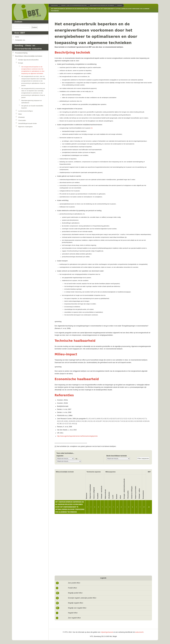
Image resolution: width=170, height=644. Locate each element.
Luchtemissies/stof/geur (26, 111)
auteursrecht (139, 632)
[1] (92, 128)
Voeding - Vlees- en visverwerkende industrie (74, 5)
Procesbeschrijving (21, 53)
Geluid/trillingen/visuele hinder (28, 123)
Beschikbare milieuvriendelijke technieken (29, 56)
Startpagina (54, 5)
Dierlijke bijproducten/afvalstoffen (28, 60)
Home (17, 37)
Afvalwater (22, 117)
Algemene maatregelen (25, 127)
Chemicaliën (22, 120)
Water (20, 114)
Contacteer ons (20, 40)
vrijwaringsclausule (107, 632)
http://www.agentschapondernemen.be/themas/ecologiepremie (77, 436)
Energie (21, 63)
